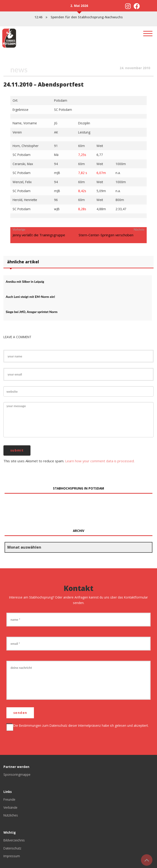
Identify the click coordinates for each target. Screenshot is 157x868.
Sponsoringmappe (17, 774)
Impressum (12, 856)
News (19, 69)
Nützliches (11, 815)
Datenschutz (58, 725)
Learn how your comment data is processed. (100, 461)
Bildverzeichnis (14, 840)
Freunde (9, 799)
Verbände (10, 807)
